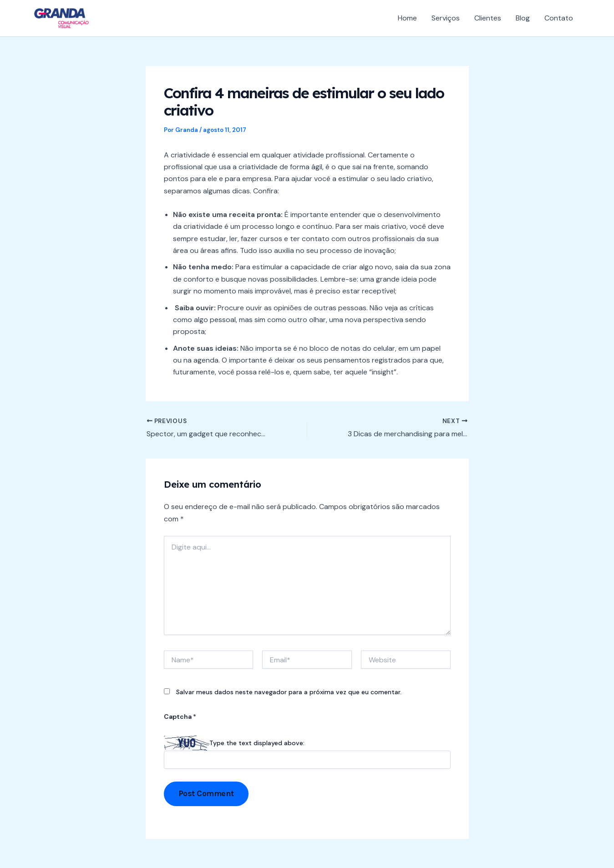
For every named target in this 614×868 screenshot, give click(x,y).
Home (407, 18)
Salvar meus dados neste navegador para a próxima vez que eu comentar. (289, 692)
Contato (559, 18)
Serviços (446, 18)
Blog (523, 18)
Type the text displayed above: (257, 743)
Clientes (488, 18)
